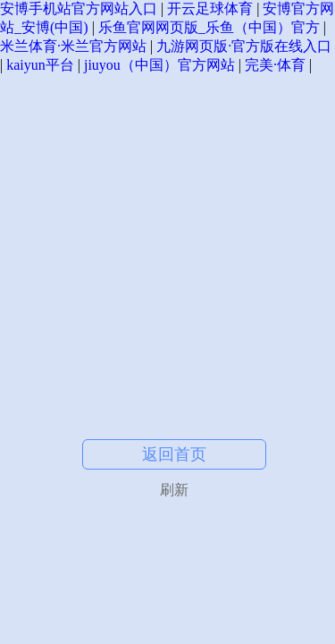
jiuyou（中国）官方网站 (159, 65)
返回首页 (174, 454)
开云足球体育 (210, 8)
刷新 (174, 490)
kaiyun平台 (40, 65)
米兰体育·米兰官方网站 (73, 46)
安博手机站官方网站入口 (79, 8)
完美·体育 (275, 65)
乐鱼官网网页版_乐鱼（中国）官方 (209, 27)
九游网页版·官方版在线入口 (244, 46)
